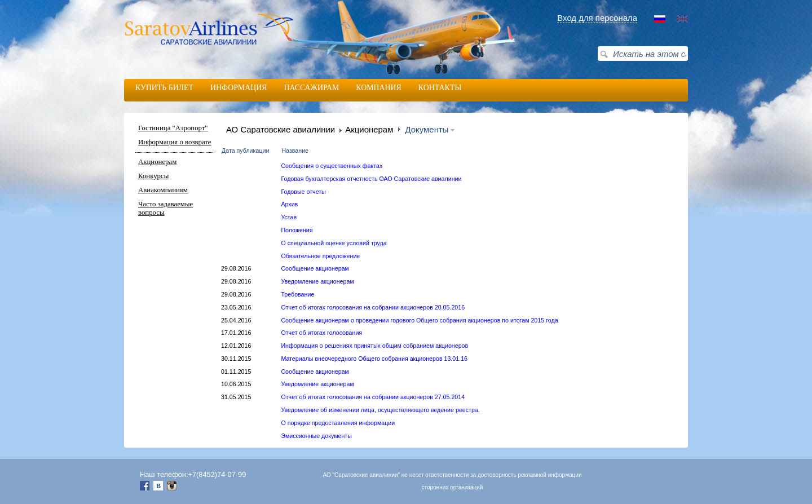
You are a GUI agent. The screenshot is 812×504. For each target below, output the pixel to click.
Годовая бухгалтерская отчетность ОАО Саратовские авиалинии (371, 179)
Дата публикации (245, 151)
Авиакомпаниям (163, 190)
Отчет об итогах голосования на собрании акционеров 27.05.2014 (373, 397)
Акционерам (157, 162)
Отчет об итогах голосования (321, 333)
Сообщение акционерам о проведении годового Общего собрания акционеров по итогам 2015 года (419, 320)
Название (295, 151)
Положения (297, 230)
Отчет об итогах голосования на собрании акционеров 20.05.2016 (373, 307)
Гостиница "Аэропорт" (173, 128)
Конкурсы (153, 176)
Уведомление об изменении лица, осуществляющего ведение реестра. (380, 410)
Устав (289, 217)
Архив (289, 204)
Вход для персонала (597, 18)
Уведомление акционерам (317, 281)
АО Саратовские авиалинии (281, 129)
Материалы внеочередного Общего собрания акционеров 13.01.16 (374, 359)
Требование (297, 294)
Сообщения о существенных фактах (332, 166)
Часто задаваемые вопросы (166, 208)
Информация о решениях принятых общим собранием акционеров (374, 346)
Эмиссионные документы (316, 436)
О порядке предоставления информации (338, 423)
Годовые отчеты (303, 192)
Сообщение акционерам (315, 268)
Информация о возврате (175, 142)
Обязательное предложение (320, 256)
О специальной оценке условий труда (334, 243)
